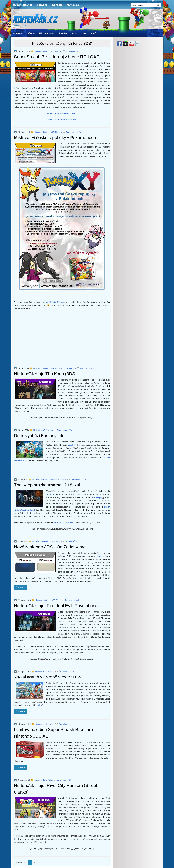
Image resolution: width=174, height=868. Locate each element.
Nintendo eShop (47, 33)
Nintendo (73, 5)
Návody (31, 33)
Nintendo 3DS (48, 51)
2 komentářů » (72, 51)
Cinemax (50, 494)
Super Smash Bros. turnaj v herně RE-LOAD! (57, 57)
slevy (99, 556)
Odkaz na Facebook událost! (62, 119)
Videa (94, 33)
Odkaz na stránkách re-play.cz (62, 113)
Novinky (63, 33)
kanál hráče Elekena (55, 302)
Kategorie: (18, 33)
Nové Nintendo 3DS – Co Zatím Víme (50, 547)
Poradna (42, 5)
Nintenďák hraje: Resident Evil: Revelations (56, 606)
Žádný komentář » (74, 132)
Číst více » (20, 588)
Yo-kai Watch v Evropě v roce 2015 (47, 677)
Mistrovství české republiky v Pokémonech (55, 138)
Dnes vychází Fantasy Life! (40, 436)
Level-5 (71, 445)
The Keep (96, 497)
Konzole (57, 5)
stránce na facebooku (65, 523)
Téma (84, 33)
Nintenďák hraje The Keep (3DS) (45, 374)
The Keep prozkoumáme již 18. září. (48, 485)
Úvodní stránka (23, 5)
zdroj (40, 705)
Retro (74, 33)
